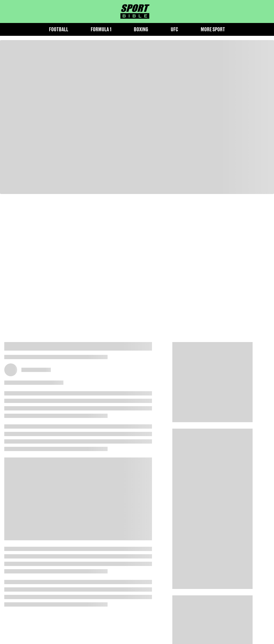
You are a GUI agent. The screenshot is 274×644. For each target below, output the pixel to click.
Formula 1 (101, 29)
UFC (174, 29)
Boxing (141, 29)
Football (59, 29)
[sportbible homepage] (135, 11)
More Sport (213, 29)
